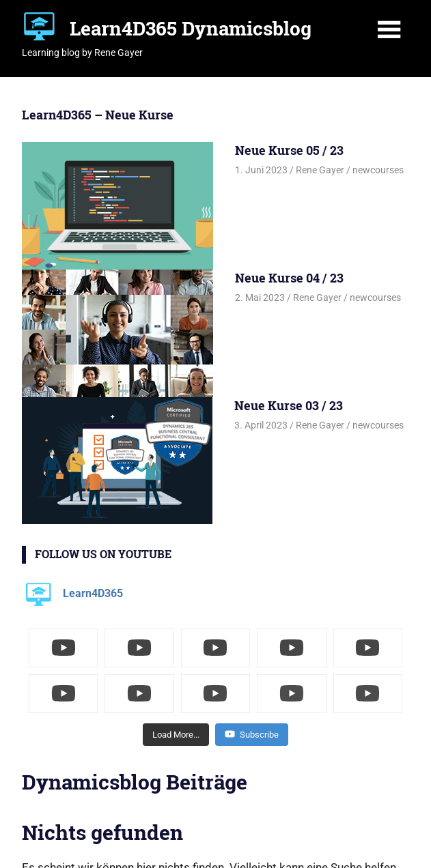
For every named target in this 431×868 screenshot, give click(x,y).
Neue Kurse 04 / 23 (289, 278)
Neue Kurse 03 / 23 (289, 405)
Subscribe (252, 734)
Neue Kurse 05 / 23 (289, 150)
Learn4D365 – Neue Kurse (98, 115)
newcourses (378, 170)
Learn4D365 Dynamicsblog (191, 28)
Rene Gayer (320, 170)
